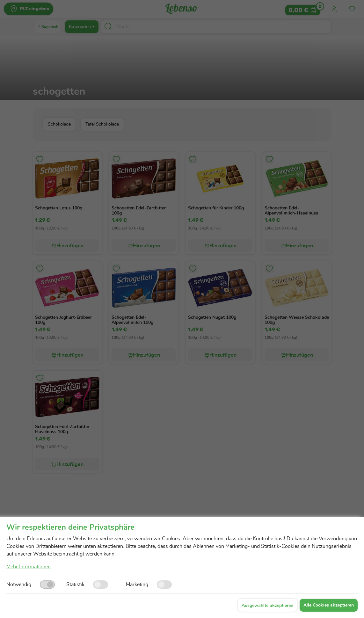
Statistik (75, 585)
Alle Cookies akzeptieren (329, 605)
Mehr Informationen (29, 567)
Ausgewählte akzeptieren (267, 606)
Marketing (137, 585)
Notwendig (19, 585)
